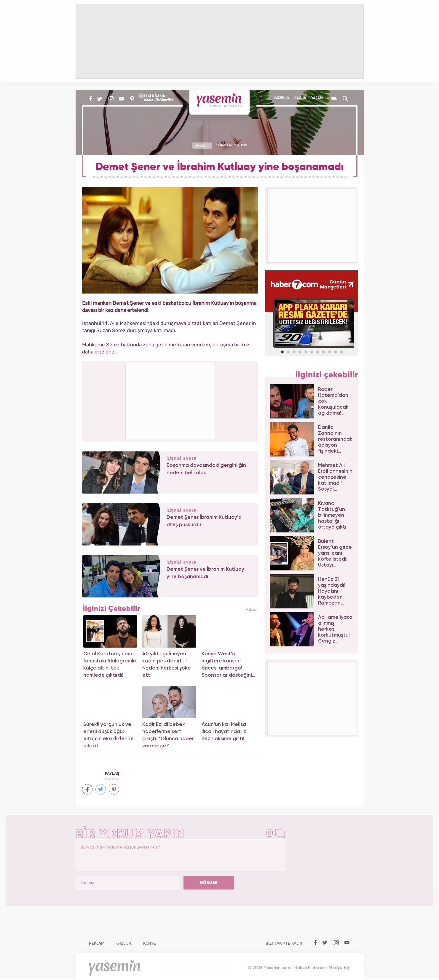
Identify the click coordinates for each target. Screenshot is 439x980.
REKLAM (97, 943)
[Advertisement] (170, 400)
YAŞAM (317, 98)
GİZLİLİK (124, 943)
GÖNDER (209, 883)
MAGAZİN (202, 145)
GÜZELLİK (282, 98)
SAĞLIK (300, 98)
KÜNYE (150, 943)
